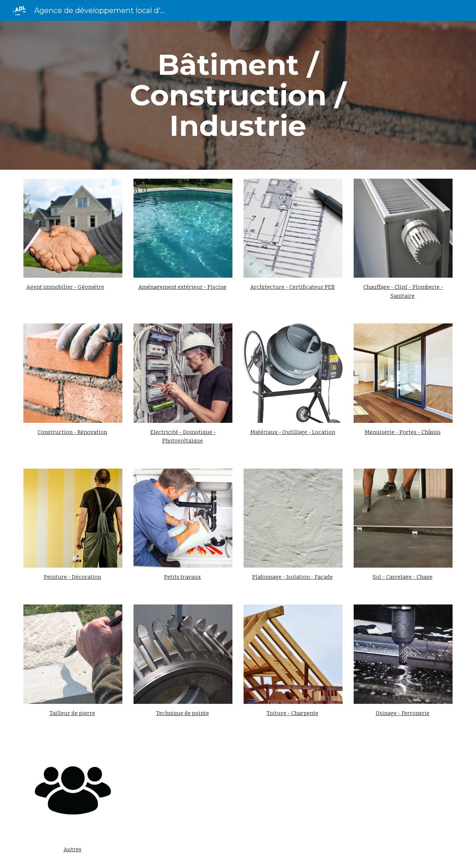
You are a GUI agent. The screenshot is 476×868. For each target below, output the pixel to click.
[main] (238, 95)
